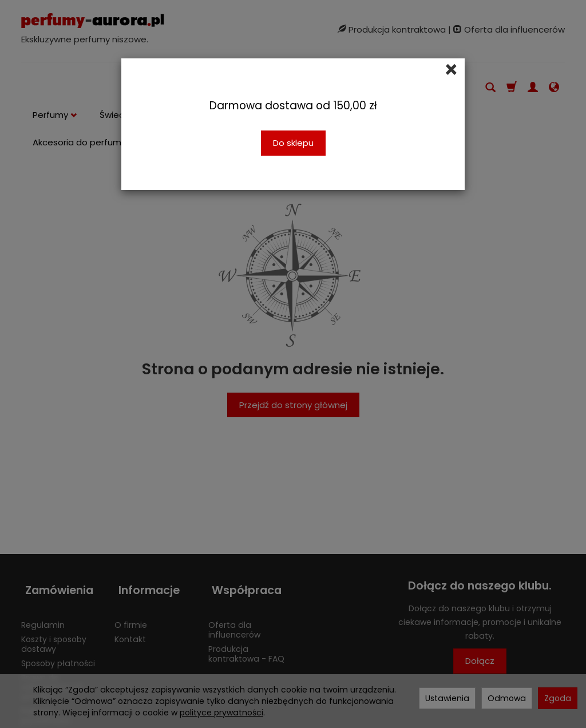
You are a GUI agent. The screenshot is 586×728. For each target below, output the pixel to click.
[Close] (451, 70)
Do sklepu (293, 143)
